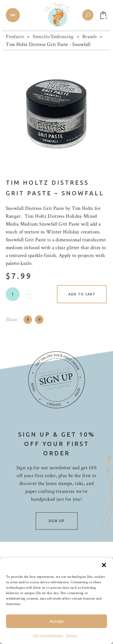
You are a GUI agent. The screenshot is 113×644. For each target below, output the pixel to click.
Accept (57, 621)
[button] (104, 565)
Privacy (72, 635)
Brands (89, 37)
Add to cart (82, 294)
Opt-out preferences (48, 635)
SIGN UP (56, 521)
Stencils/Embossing (53, 37)
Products (15, 37)
